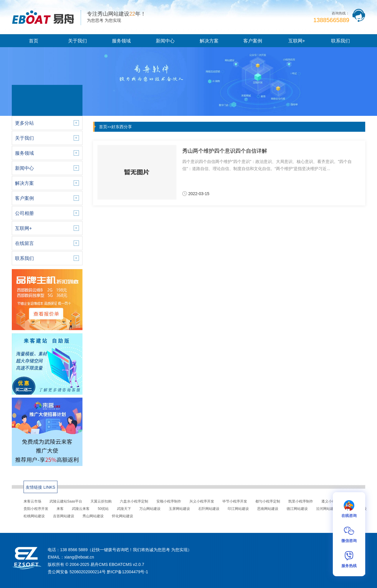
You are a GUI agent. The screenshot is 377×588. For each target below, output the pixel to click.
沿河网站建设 (327, 509)
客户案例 (253, 41)
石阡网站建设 (209, 509)
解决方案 (209, 41)
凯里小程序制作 (301, 501)
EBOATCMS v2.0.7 (127, 564)
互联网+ (297, 41)
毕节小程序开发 (235, 501)
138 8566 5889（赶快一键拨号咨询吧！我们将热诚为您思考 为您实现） (126, 550)
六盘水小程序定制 (134, 501)
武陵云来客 (81, 509)
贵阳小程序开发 (36, 509)
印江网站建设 (238, 509)
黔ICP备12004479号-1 (128, 572)
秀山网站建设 (93, 516)
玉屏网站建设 (179, 509)
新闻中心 (165, 41)
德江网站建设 (297, 509)
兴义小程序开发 (202, 501)
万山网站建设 (150, 509)
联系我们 (340, 41)
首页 (34, 41)
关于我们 (77, 41)
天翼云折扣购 (101, 501)
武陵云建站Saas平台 (66, 501)
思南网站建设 (268, 509)
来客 (60, 509)
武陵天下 (124, 509)
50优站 (103, 509)
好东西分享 (122, 127)
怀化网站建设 (123, 516)
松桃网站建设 (34, 516)
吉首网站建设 (64, 516)
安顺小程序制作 (169, 501)
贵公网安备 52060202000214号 (77, 572)
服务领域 (121, 41)
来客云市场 (32, 501)
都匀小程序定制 (268, 501)
